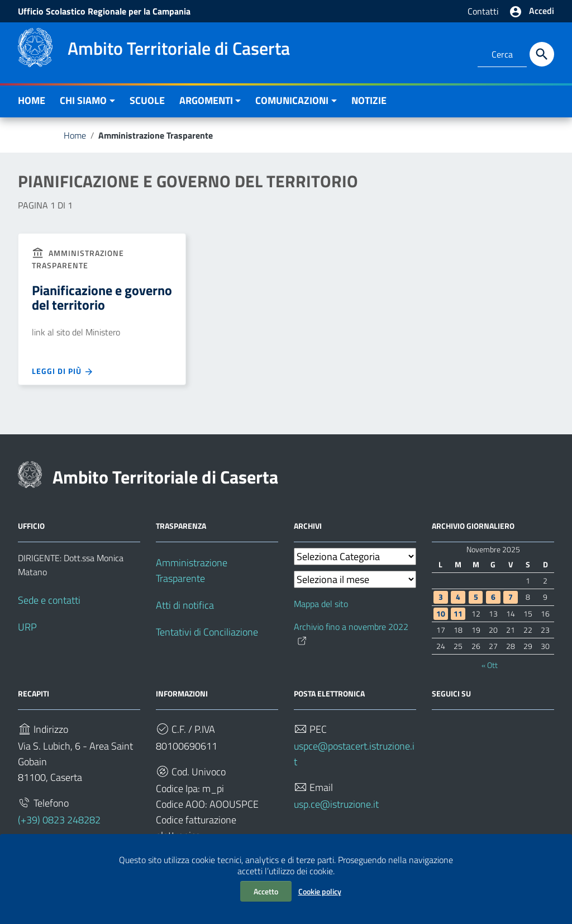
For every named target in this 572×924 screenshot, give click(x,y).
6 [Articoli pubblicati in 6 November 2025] (493, 597)
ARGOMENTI (206, 100)
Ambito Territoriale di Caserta (165, 477)
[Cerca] (542, 54)
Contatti (483, 11)
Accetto (266, 891)
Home (75, 135)
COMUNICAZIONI (292, 100)
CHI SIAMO (83, 100)
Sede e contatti (49, 600)
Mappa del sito (321, 604)
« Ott (490, 665)
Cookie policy (320, 891)
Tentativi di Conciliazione (207, 632)
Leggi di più (63, 371)
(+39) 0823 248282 (59, 820)
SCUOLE (147, 100)
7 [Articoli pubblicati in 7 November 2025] (511, 597)
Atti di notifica (185, 605)
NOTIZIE (369, 100)
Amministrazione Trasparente (192, 570)
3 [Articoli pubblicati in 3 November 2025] (441, 597)
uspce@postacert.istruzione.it (354, 754)
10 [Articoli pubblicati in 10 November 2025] (441, 614)
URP (27, 627)
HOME (32, 100)
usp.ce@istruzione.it (336, 804)
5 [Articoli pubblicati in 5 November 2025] (476, 597)
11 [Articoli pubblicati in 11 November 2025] (458, 614)
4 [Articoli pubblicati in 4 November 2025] (458, 597)
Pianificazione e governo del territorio (102, 297)
